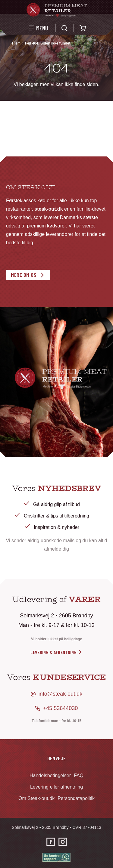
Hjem (16, 43)
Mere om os (24, 275)
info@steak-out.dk (60, 694)
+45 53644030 (61, 708)
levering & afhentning (56, 652)
